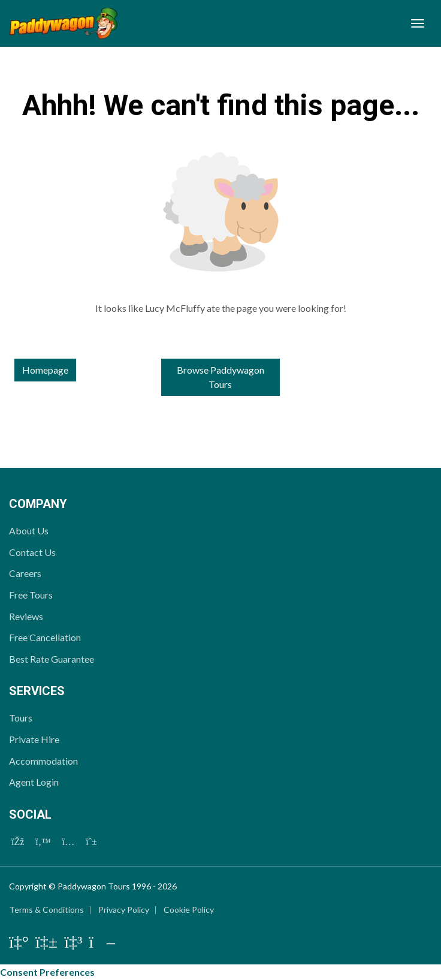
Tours (21, 718)
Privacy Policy (124, 910)
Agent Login (34, 782)
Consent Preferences (47, 972)
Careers (25, 573)
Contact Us (32, 552)
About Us (29, 530)
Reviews (26, 616)
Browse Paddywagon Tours (220, 377)
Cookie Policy (189, 910)
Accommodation (43, 761)
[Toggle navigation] (418, 23)
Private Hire (34, 739)
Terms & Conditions (46, 910)
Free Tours (31, 595)
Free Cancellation (45, 637)
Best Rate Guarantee (52, 659)
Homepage (45, 370)
